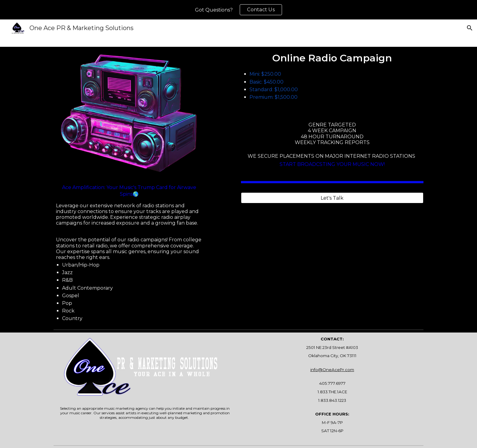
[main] (129, 250)
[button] (470, 28)
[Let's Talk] (332, 198)
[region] (238, 10)
